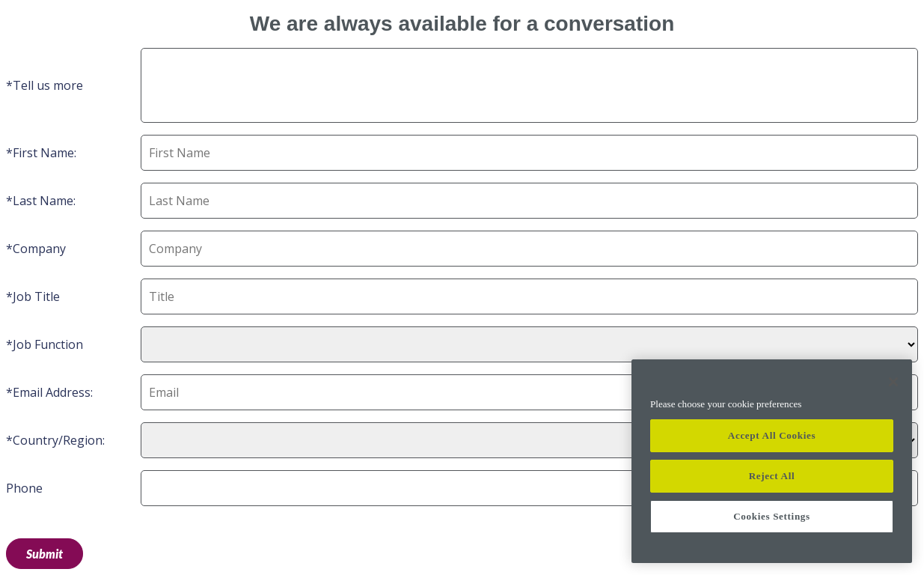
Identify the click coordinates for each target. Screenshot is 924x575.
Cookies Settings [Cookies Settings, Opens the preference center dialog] (772, 516)
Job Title (36, 296)
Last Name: (44, 201)
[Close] (893, 382)
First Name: (45, 153)
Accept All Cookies (772, 435)
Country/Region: (59, 440)
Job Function (48, 344)
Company (39, 249)
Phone (24, 488)
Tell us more (48, 85)
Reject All (772, 476)
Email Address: (53, 392)
